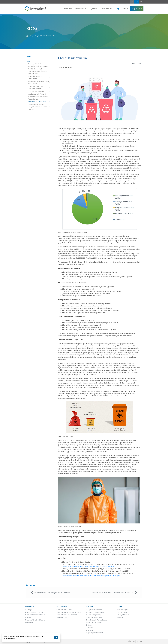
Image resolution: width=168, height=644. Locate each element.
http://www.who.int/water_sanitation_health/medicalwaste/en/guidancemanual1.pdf (91, 575)
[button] (137, 9)
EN (141, 2)
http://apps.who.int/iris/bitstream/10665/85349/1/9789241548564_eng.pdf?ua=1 (90, 566)
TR (137, 2)
